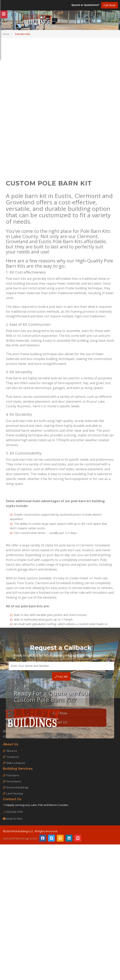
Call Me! (61, 677)
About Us (12, 751)
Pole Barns (13, 775)
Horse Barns (14, 781)
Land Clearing (15, 793)
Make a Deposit (16, 763)
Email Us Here (14, 819)
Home (6, 34)
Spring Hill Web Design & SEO (20, 838)
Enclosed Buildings (17, 787)
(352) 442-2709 (14, 812)
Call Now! (110, 5)
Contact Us (13, 757)
